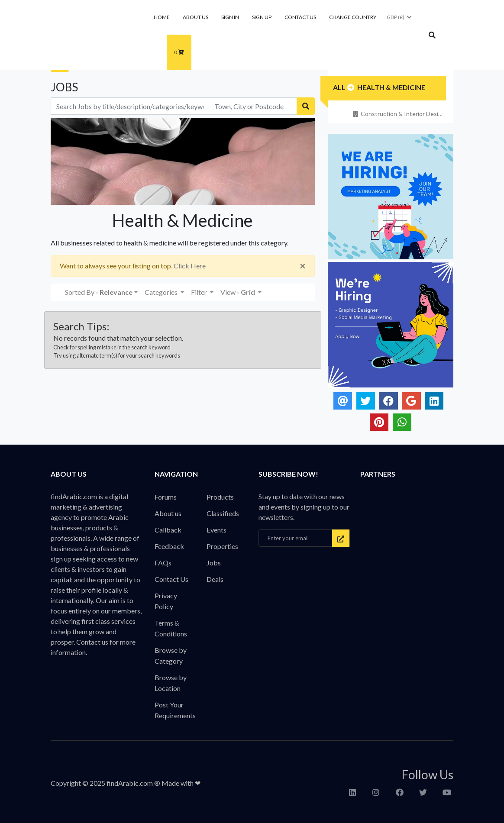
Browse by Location (171, 683)
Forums (166, 497)
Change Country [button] (353, 17)
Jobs (214, 563)
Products (220, 497)
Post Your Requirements (175, 710)
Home (162, 17)
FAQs (163, 563)
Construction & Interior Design (398, 114)
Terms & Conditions (171, 628)
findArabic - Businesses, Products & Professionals (108, 36)
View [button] (238, 292)
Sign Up (262, 17)
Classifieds (223, 513)
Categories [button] (162, 292)
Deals (215, 579)
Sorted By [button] (99, 292)
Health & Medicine (391, 87)
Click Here (190, 266)
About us (195, 17)
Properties (222, 546)
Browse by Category (171, 655)
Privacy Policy (166, 601)
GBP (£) (400, 17)
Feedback (169, 546)
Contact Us (300, 17)
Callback (168, 530)
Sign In (230, 17)
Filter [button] (200, 292)
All (339, 87)
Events (216, 530)
